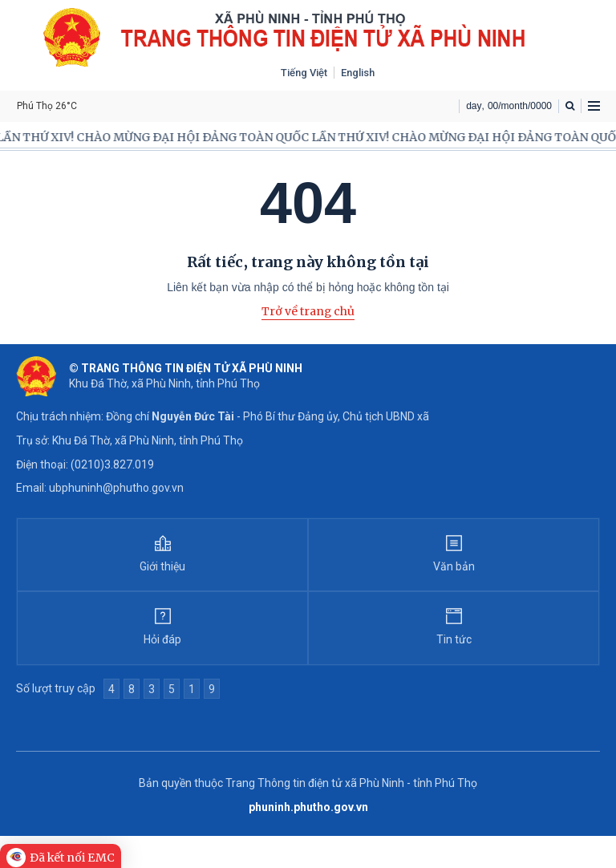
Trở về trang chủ (308, 311)
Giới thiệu (162, 566)
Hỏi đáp (162, 639)
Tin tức (454, 639)
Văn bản (454, 566)
